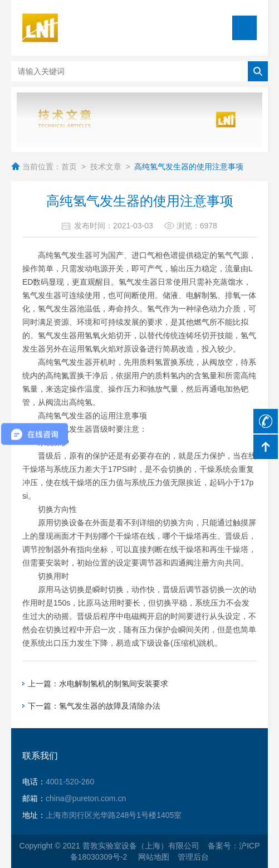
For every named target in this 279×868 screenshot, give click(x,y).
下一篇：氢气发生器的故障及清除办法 (94, 706)
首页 (69, 167)
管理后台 (193, 857)
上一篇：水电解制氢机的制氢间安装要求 (98, 684)
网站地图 (154, 857)
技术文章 (106, 167)
